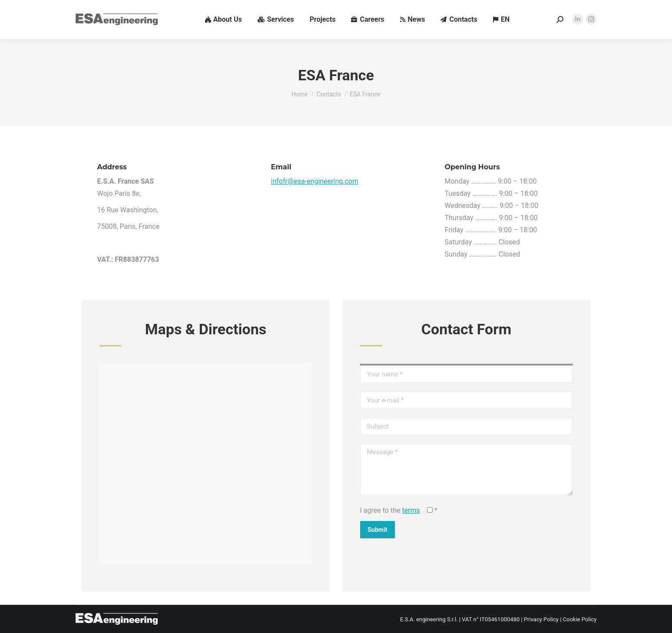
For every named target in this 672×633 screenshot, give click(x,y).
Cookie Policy (580, 619)
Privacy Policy (541, 619)
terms (411, 510)
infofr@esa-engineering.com (315, 181)
